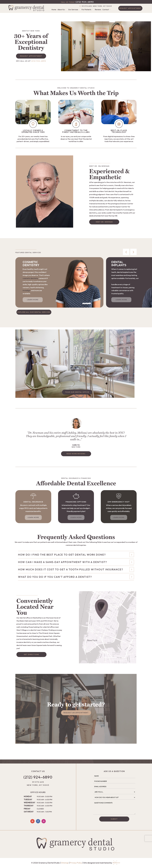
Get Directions (31, 654)
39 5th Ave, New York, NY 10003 (95, 6)
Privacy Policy (76, 863)
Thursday (29, 806)
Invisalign (26, 290)
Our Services (74, 10)
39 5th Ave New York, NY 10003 (38, 783)
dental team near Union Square (29, 645)
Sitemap (65, 863)
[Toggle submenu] (66, 10)
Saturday (29, 812)
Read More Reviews (76, 454)
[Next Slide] (133, 252)
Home (54, 10)
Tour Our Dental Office (77, 392)
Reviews (98, 10)
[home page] (27, 8)
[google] (32, 821)
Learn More (33, 300)
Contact (107, 10)
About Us (62, 10)
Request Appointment (130, 8)
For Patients (88, 10)
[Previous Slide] (126, 252)
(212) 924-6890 (77, 2)
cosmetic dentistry (30, 278)
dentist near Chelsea (39, 630)
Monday (28, 796)
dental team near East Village (124, 281)
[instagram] (44, 821)
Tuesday (28, 799)
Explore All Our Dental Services (34, 312)
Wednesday (30, 803)
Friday (27, 809)
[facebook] (38, 821)
